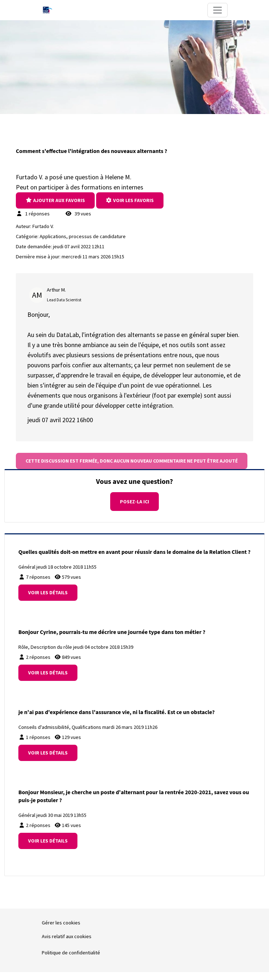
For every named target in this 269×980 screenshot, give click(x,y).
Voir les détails (48, 592)
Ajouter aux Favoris (55, 200)
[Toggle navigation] (218, 10)
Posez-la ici (134, 502)
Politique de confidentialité (71, 953)
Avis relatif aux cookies (67, 936)
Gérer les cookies (61, 923)
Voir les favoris (130, 200)
